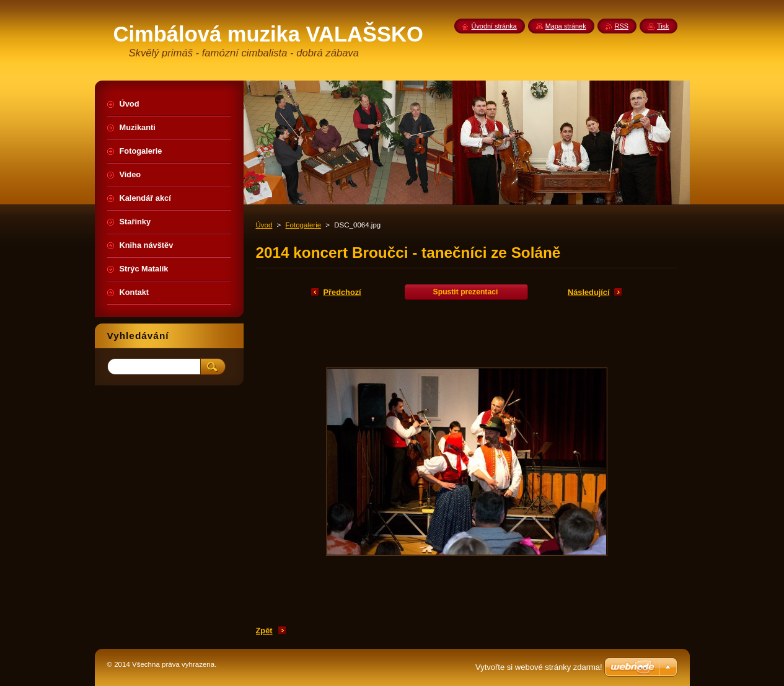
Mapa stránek (566, 26)
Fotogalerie (304, 225)
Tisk (663, 26)
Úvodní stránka (494, 26)
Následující (589, 292)
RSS (622, 26)
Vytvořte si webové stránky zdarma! (539, 667)
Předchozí (342, 292)
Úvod (264, 225)
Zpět (264, 631)
